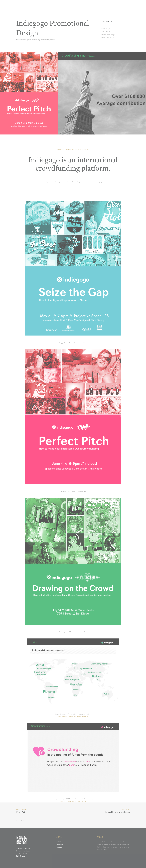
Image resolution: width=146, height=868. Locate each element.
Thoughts (110, 8)
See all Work (20, 821)
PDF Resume (21, 856)
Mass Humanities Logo (118, 812)
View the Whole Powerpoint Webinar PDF (73, 801)
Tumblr (59, 842)
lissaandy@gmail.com (23, 848)
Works (100, 8)
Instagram (60, 845)
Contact (121, 8)
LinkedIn (59, 848)
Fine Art (21, 812)
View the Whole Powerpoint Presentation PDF (73, 717)
